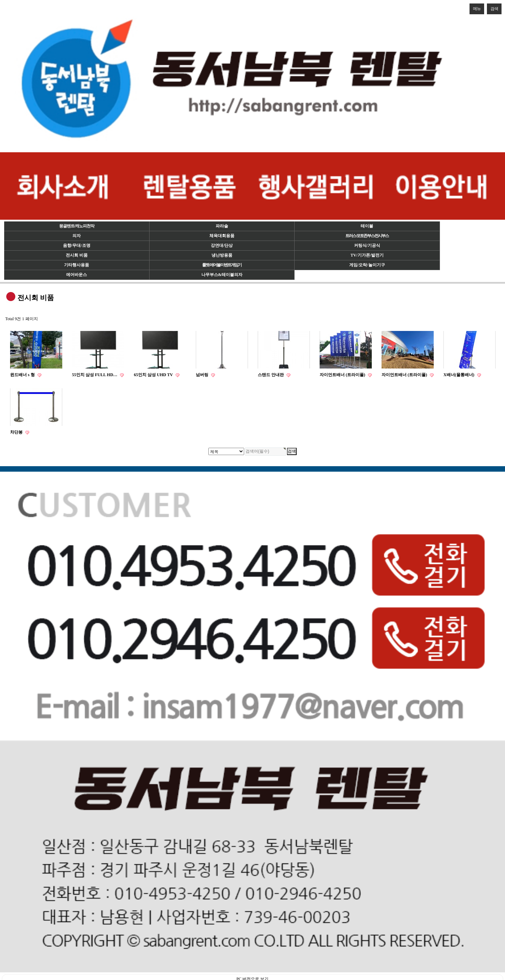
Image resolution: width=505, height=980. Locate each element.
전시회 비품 (77, 255)
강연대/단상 (222, 245)
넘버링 (203, 375)
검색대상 (0, 0)
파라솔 (222, 226)
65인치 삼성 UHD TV (154, 375)
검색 (492, 7)
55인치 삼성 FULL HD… (95, 375)
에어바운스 (77, 275)
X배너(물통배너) (459, 375)
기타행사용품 (77, 265)
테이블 (367, 226)
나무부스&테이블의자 (222, 275)
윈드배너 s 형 (23, 375)
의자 (77, 236)
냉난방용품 (222, 255)
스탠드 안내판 (271, 375)
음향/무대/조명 (77, 245)
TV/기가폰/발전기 (367, 255)
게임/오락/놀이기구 (367, 265)
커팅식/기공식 (367, 245)
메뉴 (475, 7)
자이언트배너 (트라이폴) (343, 375)
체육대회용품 (222, 236)
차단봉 (17, 432)
